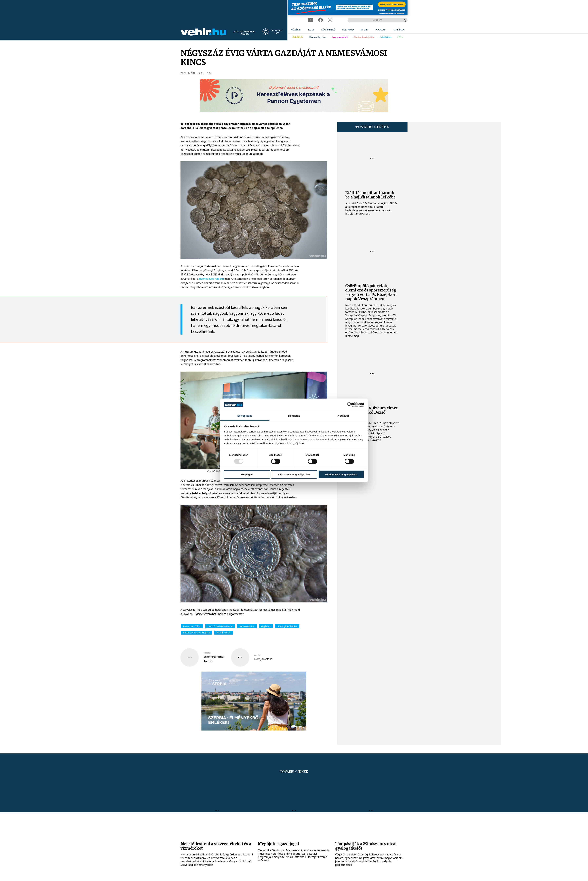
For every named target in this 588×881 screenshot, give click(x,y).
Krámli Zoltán (224, 633)
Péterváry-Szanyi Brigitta (196, 633)
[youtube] (310, 20)
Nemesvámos (247, 626)
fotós (257, 655)
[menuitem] (296, 30)
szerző (207, 653)
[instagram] (330, 20)
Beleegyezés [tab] (245, 416)
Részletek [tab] (294, 416)
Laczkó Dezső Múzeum (220, 626)
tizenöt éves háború (211, 279)
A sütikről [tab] (343, 416)
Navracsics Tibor (192, 626)
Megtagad (247, 474)
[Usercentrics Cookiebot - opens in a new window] (350, 405)
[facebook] (321, 20)
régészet (266, 626)
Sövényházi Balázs (287, 626)
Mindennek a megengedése (341, 474)
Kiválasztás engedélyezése (294, 474)
